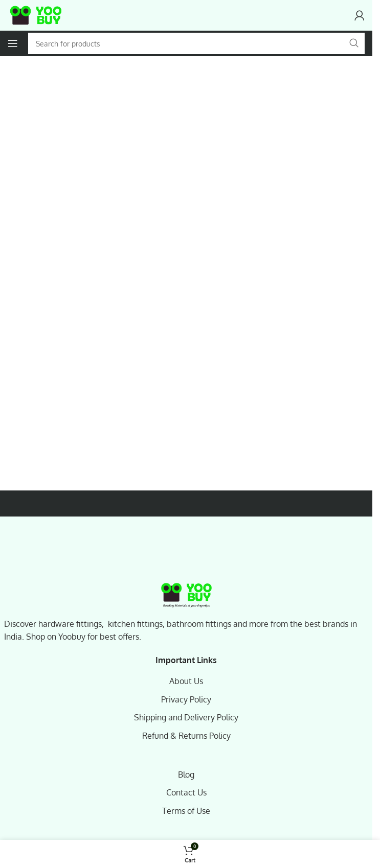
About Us (186, 681)
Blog (186, 775)
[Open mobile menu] (13, 43)
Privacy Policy (186, 699)
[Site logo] (36, 15)
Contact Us (186, 792)
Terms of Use (186, 811)
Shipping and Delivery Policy (186, 717)
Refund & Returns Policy (186, 736)
